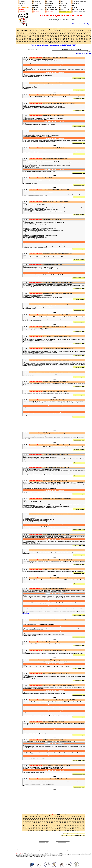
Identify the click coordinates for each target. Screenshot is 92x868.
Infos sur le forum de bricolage (81, 24)
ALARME (74, 5)
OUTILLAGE (63, 8)
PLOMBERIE (21, 1)
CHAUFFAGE (21, 3)
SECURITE (74, 8)
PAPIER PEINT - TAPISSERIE (79, 1)
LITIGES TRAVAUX (64, 10)
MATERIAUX (63, 5)
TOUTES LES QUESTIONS (78, 12)
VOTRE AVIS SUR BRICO (78, 10)
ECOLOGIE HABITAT (38, 10)
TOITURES (21, 5)
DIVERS (61, 1)
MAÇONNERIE (49, 3)
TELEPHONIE (75, 3)
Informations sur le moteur (84, 53)
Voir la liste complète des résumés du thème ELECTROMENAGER (54, 45)
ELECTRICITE (36, 1)
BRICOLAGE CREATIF (51, 10)
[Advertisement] (54, 425)
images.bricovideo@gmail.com (75, 245)
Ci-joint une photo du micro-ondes (30, 487)
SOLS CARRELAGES (51, 8)
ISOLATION (35, 5)
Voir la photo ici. (26, 613)
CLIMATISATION (37, 3)
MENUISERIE (49, 5)
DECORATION (63, 3)
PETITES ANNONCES (65, 12)
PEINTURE (35, 8)
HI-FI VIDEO (49, 1)
